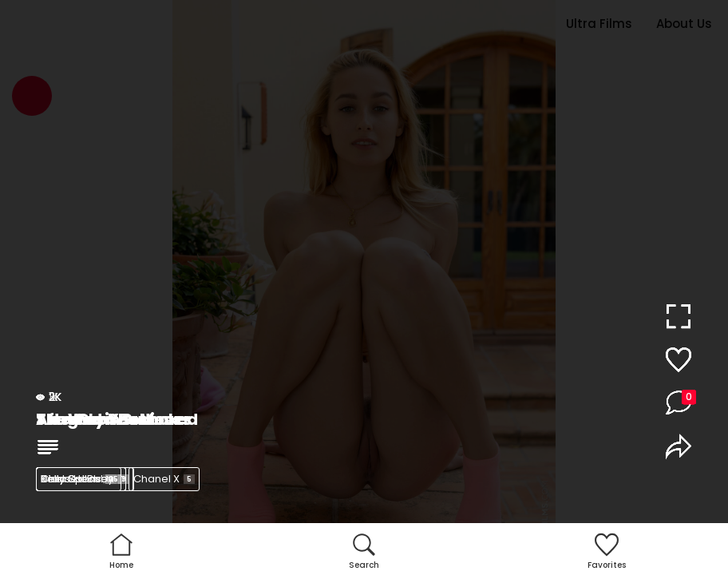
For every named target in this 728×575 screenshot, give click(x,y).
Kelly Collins (81, 479)
